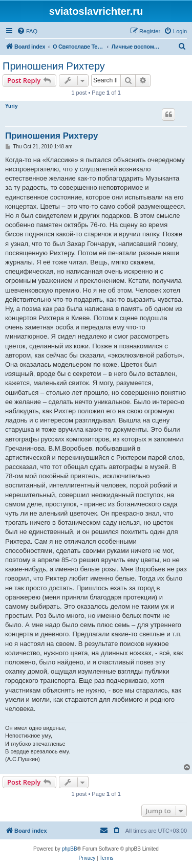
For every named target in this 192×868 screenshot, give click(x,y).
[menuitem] (27, 31)
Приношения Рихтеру (54, 66)
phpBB (70, 849)
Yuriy (11, 106)
